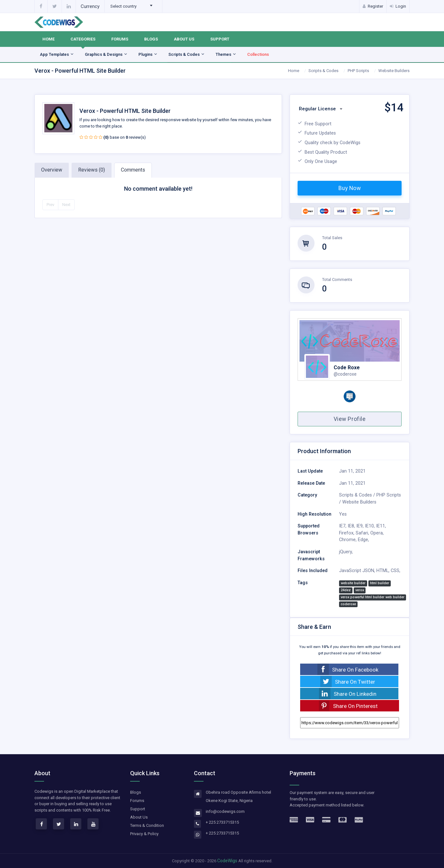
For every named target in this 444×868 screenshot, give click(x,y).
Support (220, 39)
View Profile (350, 419)
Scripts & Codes (187, 54)
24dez (346, 590)
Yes (343, 514)
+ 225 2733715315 (222, 822)
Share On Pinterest (355, 706)
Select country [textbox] (123, 6)
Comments (133, 170)
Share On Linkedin (355, 694)
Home (48, 39)
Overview (52, 170)
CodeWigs (227, 861)
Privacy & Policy (144, 834)
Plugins (148, 54)
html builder (380, 583)
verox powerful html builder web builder (373, 597)
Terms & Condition (147, 825)
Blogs (151, 39)
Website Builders (394, 71)
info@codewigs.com (225, 811)
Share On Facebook (355, 670)
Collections (258, 54)
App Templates (57, 54)
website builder (353, 583)
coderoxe (348, 604)
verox (360, 590)
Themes (226, 54)
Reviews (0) (92, 170)
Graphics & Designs (106, 54)
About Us (184, 39)
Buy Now (350, 188)
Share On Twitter (355, 682)
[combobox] (133, 6)
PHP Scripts (358, 71)
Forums (120, 39)
